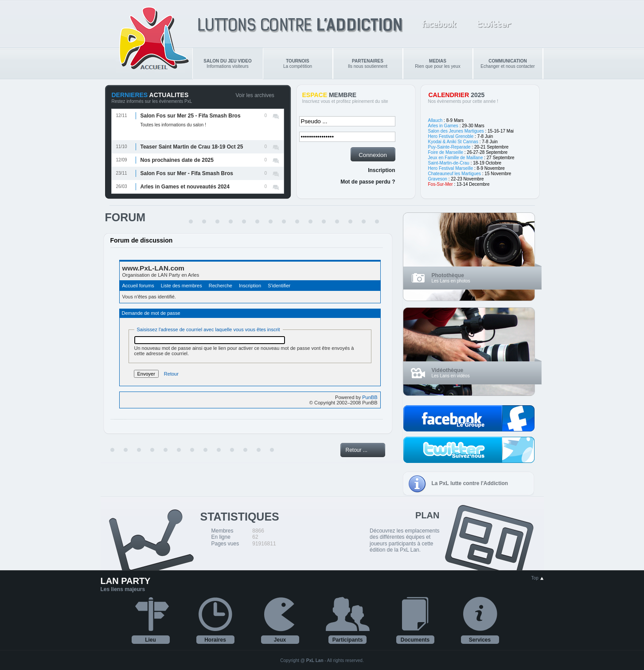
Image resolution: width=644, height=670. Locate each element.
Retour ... (357, 450)
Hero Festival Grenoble (451, 136)
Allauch (435, 120)
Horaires (215, 640)
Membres (222, 531)
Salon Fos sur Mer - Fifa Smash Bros (187, 173)
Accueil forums (138, 286)
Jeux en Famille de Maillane (456, 158)
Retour (171, 374)
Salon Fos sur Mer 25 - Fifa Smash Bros (191, 116)
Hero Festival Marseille (451, 168)
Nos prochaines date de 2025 (177, 160)
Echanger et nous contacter (507, 64)
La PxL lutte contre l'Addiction (470, 483)
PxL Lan (315, 660)
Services (480, 640)
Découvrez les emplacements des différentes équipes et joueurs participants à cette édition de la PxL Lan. (404, 540)
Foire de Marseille (446, 152)
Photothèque (448, 275)
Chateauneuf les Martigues (455, 174)
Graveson (438, 179)
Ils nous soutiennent (368, 64)
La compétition (298, 64)
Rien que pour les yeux (437, 64)
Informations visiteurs (227, 64)
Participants (348, 640)
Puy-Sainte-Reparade (449, 147)
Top (538, 578)
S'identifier (279, 286)
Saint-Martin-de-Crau (449, 163)
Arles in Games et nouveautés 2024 (185, 187)
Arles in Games (443, 126)
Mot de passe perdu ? (368, 182)
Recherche (221, 286)
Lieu (150, 640)
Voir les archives (255, 95)
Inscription (381, 170)
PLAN (427, 515)
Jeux (280, 640)
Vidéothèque (448, 370)
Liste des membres (181, 286)
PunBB (370, 397)
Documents (415, 640)
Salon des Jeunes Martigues (456, 131)
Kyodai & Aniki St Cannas (453, 142)
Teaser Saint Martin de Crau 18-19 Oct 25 (192, 147)
